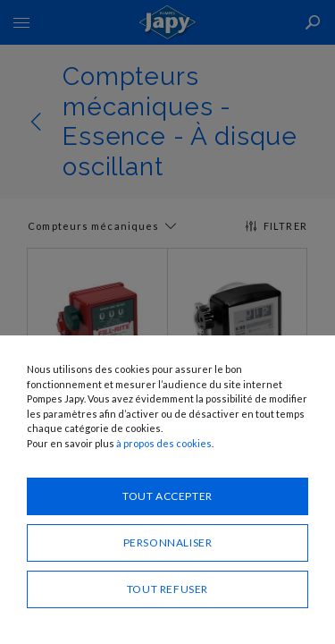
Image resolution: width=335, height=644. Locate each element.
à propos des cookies (164, 443)
